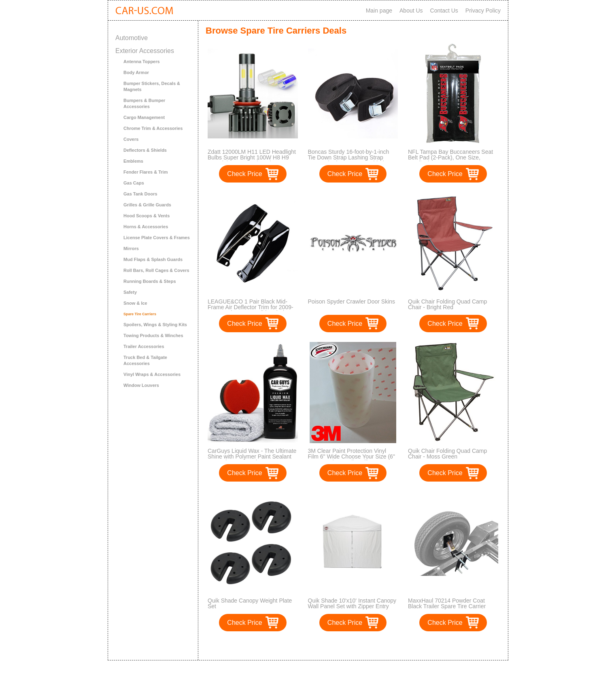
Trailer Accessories (144, 346)
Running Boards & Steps (150, 281)
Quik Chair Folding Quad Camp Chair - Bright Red (447, 304)
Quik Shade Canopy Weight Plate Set (250, 603)
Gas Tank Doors (140, 194)
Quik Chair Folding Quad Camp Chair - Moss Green (447, 454)
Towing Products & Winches (153, 335)
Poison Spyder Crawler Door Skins (352, 301)
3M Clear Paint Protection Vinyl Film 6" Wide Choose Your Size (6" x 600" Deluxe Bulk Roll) (352, 456)
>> (368, 646)
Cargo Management (144, 117)
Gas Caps (134, 183)
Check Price (244, 174)
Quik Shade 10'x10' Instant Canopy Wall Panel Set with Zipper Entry (352, 603)
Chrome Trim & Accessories (153, 128)
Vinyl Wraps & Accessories (152, 374)
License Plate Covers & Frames (157, 238)
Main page (379, 11)
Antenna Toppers (142, 62)
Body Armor (136, 72)
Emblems (133, 161)
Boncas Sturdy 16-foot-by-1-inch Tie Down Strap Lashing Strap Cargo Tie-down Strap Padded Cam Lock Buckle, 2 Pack (353, 160)
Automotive (132, 38)
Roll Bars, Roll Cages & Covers (156, 270)
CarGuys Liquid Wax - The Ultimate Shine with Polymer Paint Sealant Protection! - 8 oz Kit (252, 456)
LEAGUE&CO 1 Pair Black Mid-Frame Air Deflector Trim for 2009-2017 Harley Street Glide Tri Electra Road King (252, 310)
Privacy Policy (483, 11)
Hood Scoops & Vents (147, 216)
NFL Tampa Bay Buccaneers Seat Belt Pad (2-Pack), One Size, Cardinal (450, 157)
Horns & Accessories (146, 227)
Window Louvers (141, 385)
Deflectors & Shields (145, 150)
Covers (131, 139)
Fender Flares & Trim (146, 172)
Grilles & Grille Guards (147, 205)
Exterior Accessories (145, 51)
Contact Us (444, 11)
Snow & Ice (135, 303)
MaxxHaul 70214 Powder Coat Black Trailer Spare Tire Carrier (447, 603)
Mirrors (131, 248)
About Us (411, 11)
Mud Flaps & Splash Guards (153, 259)
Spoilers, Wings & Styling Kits (155, 325)
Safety (130, 292)
